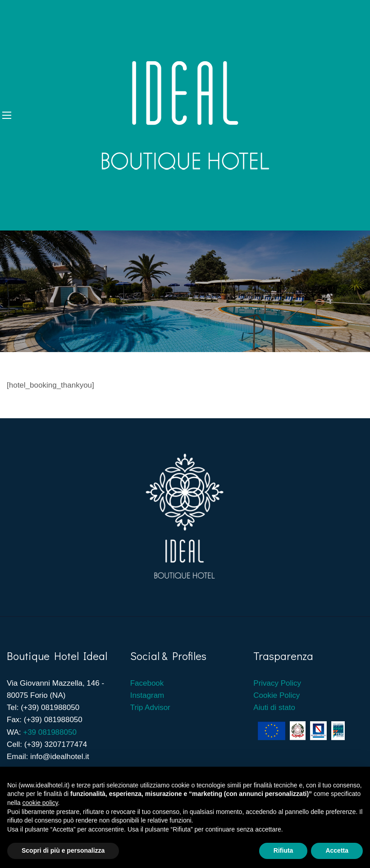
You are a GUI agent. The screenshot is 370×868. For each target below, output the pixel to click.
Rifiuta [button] (283, 850)
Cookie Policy (276, 695)
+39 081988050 (50, 732)
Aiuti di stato (274, 708)
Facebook (148, 683)
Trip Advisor (150, 708)
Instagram (147, 695)
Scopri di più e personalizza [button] (63, 850)
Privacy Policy (277, 683)
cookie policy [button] (40, 803)
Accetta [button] (337, 850)
